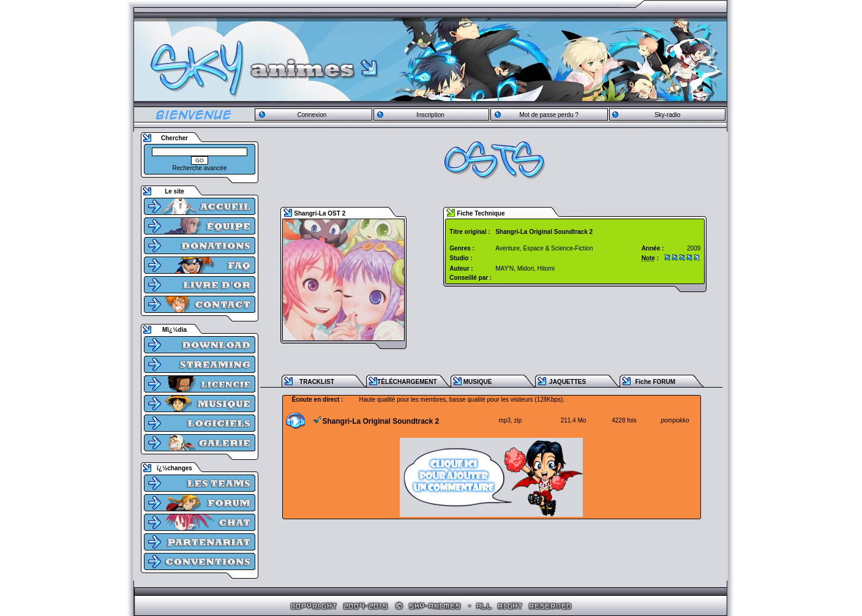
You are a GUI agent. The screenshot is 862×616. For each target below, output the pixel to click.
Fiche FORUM (655, 382)
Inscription (430, 115)
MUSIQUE (478, 382)
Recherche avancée (200, 168)
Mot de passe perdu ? (549, 115)
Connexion (312, 115)
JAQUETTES (568, 382)
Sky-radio (667, 115)
